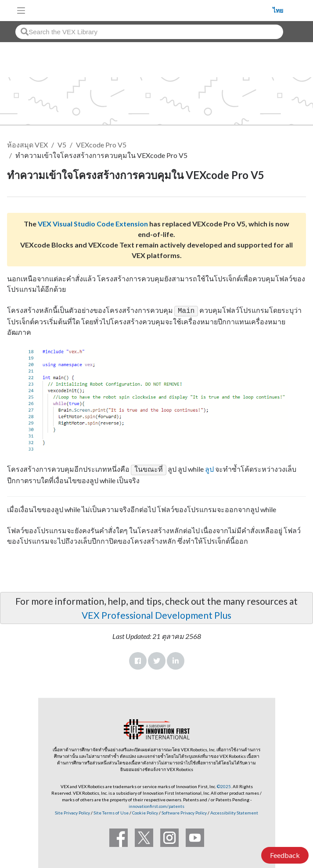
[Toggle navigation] (21, 11)
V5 (62, 145)
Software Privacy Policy (184, 811)
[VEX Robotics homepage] (151, 10)
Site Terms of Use (111, 811)
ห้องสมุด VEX (27, 145)
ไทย (278, 11)
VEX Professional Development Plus (156, 613)
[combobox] (149, 32)
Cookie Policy (145, 811)
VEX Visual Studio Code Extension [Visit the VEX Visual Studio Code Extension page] (93, 224)
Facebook (138, 659)
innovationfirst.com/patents (156, 804)
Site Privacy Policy (72, 811)
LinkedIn (176, 659)
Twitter (157, 659)
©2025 (224, 785)
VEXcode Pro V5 (101, 145)
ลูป (209, 468)
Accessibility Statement (234, 811)
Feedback (285, 855)
